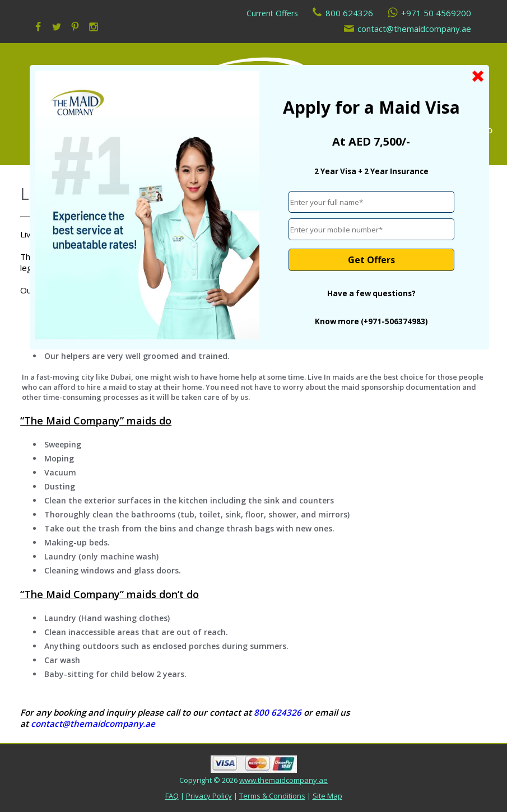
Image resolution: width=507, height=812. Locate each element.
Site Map (327, 796)
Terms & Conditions (272, 796)
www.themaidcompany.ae (283, 780)
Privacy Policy (209, 796)
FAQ (172, 796)
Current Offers (272, 13)
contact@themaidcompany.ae (414, 29)
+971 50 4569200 (436, 13)
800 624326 (349, 13)
